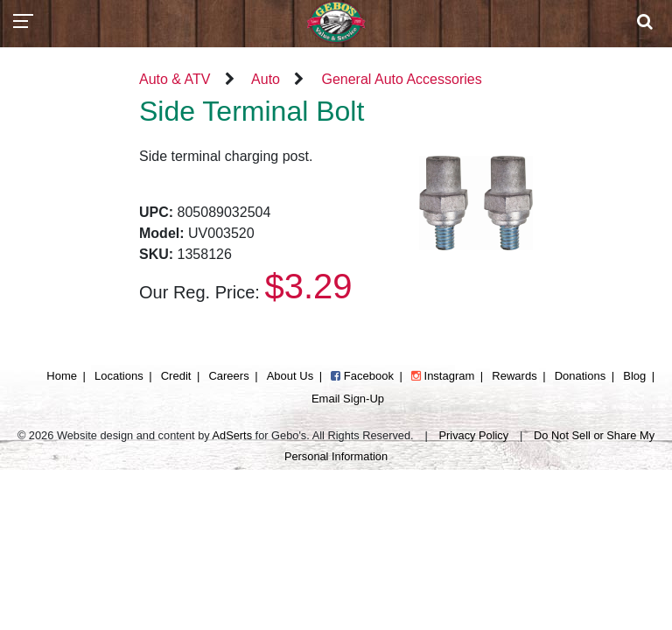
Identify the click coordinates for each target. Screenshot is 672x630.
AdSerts (233, 435)
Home (62, 376)
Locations (119, 376)
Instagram (443, 376)
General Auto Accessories (401, 79)
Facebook (362, 376)
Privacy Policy (474, 435)
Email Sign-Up (348, 399)
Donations (581, 376)
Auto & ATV (175, 79)
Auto (266, 79)
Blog (634, 376)
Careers (228, 376)
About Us (290, 376)
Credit (176, 376)
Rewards (514, 376)
